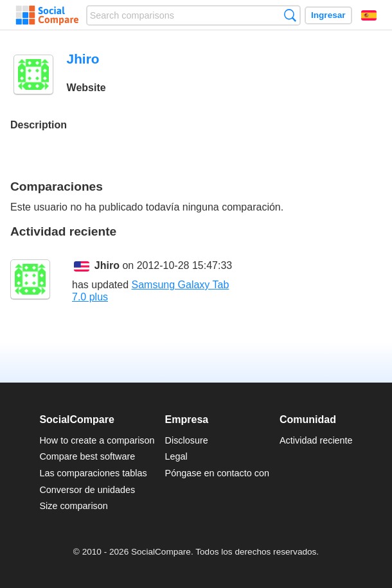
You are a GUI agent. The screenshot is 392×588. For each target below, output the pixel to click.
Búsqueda (290, 15)
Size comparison (73, 506)
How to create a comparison (97, 440)
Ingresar (328, 15)
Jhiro (107, 265)
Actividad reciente (316, 440)
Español (369, 15)
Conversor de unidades (87, 490)
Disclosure (187, 440)
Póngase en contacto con (217, 473)
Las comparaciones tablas (93, 473)
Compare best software (87, 456)
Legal (176, 456)
